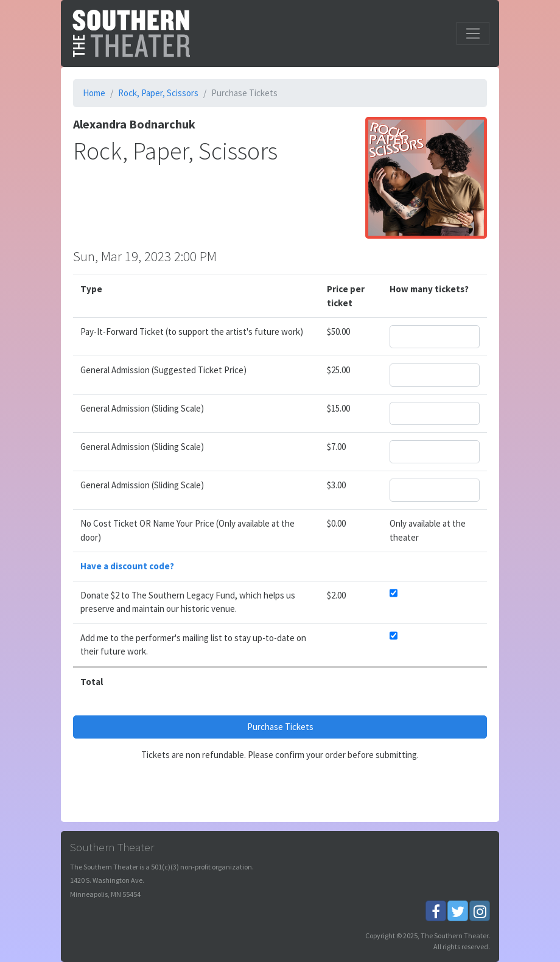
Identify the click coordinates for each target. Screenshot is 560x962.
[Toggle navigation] (473, 33)
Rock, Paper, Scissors (158, 93)
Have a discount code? (127, 566)
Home (94, 93)
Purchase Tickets (280, 727)
